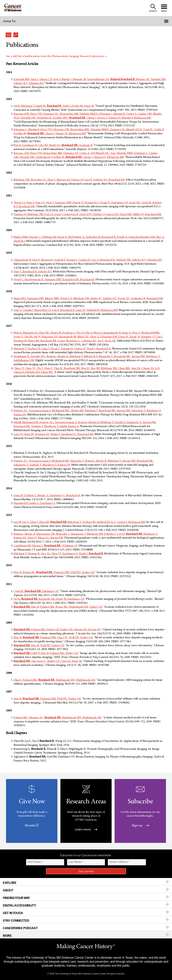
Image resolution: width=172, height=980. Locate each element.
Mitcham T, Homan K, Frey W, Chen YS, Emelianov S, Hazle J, (58, 554)
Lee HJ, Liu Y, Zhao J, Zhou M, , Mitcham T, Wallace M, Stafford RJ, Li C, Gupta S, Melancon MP (79, 522)
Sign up (140, 825)
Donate (32, 825)
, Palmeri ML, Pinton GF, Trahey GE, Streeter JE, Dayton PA (57, 630)
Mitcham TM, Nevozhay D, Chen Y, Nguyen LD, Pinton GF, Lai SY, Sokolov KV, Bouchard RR (69, 180)
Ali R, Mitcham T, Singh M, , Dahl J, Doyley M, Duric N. (54, 106)
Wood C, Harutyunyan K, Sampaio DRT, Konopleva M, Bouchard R (54, 280)
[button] (159, 21)
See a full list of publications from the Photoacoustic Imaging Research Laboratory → (56, 56)
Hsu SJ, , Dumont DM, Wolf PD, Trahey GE (47, 699)
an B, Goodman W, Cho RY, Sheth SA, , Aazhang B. (54, 145)
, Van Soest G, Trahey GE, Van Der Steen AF (48, 661)
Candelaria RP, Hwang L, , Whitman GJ (45, 546)
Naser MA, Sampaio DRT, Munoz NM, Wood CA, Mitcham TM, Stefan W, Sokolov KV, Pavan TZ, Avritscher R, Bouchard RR (88, 298)
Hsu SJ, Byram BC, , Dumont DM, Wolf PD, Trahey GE (54, 572)
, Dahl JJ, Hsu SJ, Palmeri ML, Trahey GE (46, 653)
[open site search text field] (153, 8)
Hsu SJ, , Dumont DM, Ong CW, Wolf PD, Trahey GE (53, 638)
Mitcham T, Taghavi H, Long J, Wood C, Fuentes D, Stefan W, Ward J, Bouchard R (62, 349)
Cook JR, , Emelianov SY (36, 591)
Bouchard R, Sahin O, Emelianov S (34, 503)
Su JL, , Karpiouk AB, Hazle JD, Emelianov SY (49, 599)
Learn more (86, 829)
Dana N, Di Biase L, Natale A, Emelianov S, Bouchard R (47, 495)
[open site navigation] (164, 8)
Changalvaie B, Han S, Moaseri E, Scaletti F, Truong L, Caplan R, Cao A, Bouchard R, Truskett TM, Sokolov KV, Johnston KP (88, 260)
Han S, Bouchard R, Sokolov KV (33, 272)
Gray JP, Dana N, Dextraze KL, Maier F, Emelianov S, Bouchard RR (54, 434)
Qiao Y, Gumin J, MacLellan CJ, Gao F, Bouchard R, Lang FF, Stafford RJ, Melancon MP (66, 310)
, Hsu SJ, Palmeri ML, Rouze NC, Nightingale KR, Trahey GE (58, 607)
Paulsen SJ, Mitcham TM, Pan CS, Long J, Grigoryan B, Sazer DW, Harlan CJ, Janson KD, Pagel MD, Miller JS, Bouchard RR (87, 214)
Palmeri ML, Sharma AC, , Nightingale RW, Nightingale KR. (58, 718)
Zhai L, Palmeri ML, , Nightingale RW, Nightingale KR (54, 680)
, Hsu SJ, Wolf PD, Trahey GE (39, 645)
